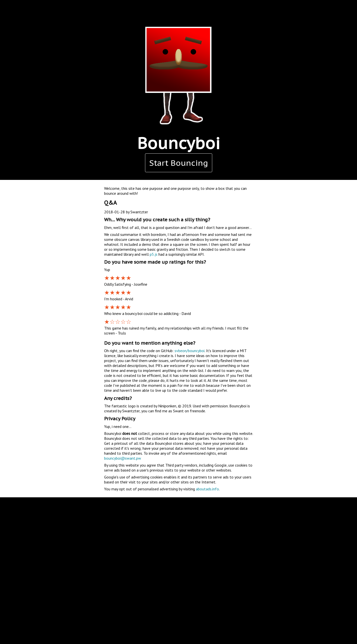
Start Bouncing (179, 163)
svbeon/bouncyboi (190, 351)
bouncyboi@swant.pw (123, 458)
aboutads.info (207, 489)
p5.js (154, 254)
